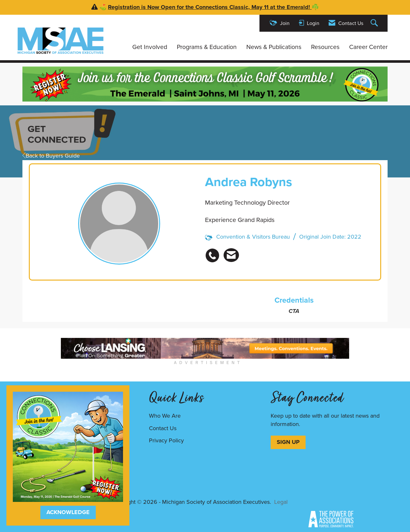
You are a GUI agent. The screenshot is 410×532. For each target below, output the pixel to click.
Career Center (368, 47)
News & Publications (274, 47)
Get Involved (150, 47)
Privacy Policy (166, 440)
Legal (281, 502)
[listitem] (214, 252)
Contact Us (163, 428)
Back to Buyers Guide (51, 156)
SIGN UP (288, 442)
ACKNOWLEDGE (68, 512)
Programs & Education (207, 47)
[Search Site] (375, 23)
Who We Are (165, 416)
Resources (325, 47)
